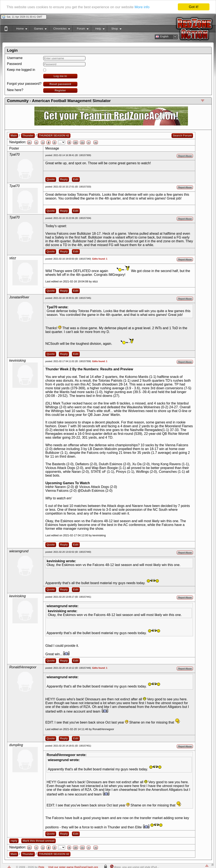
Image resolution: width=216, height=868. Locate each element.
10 (76, 142)
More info (142, 7)
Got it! (194, 7)
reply (14, 841)
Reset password (60, 84)
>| (96, 142)
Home (20, 29)
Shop (114, 29)
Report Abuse (185, 156)
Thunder (28, 135)
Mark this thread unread (38, 841)
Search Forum (182, 135)
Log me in (60, 76)
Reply (64, 179)
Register (60, 90)
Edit (76, 179)
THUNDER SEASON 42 (54, 135)
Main (14, 135)
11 (82, 142)
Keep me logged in (21, 70)
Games (38, 29)
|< (29, 142)
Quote (51, 179)
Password (14, 64)
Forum (80, 29)
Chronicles (60, 29)
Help (98, 29)
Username (15, 58)
